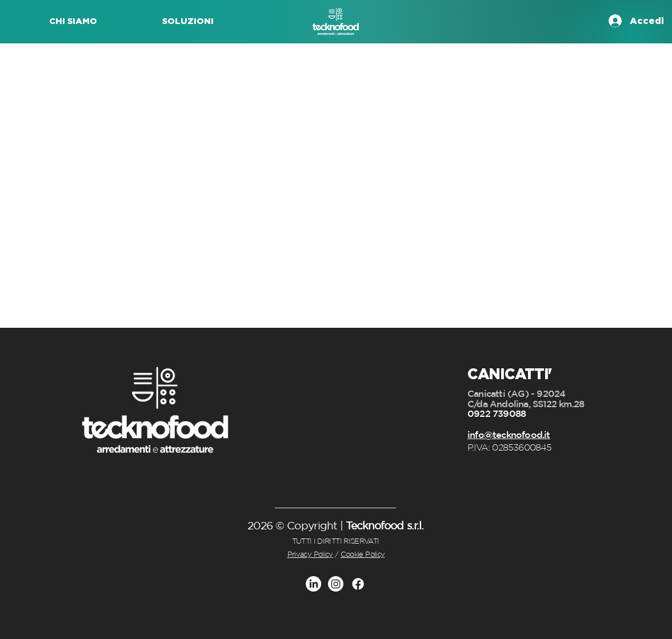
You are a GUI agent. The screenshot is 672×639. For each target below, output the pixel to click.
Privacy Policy (310, 554)
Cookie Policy (363, 554)
